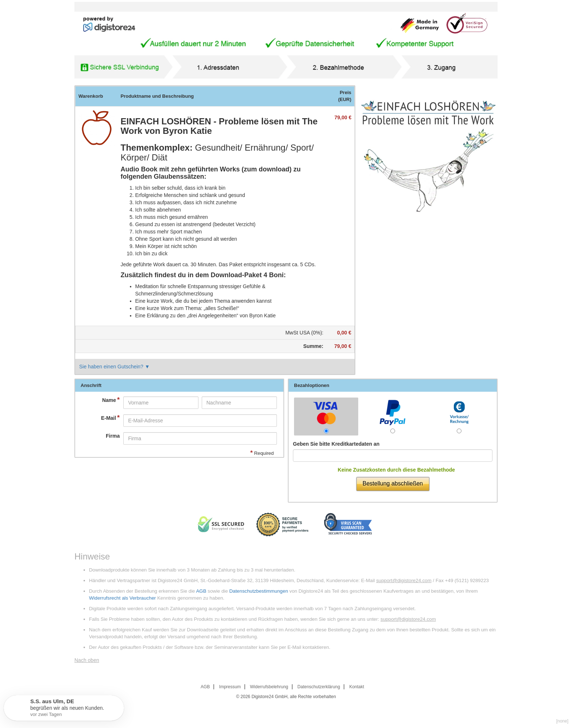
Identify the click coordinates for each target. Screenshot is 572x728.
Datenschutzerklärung (319, 687)
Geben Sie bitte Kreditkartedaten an (336, 444)
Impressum (230, 687)
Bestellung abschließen (393, 483)
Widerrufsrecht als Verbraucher (122, 598)
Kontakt (357, 687)
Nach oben (87, 660)
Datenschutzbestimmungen (258, 591)
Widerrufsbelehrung (269, 687)
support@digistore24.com (404, 580)
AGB (201, 591)
